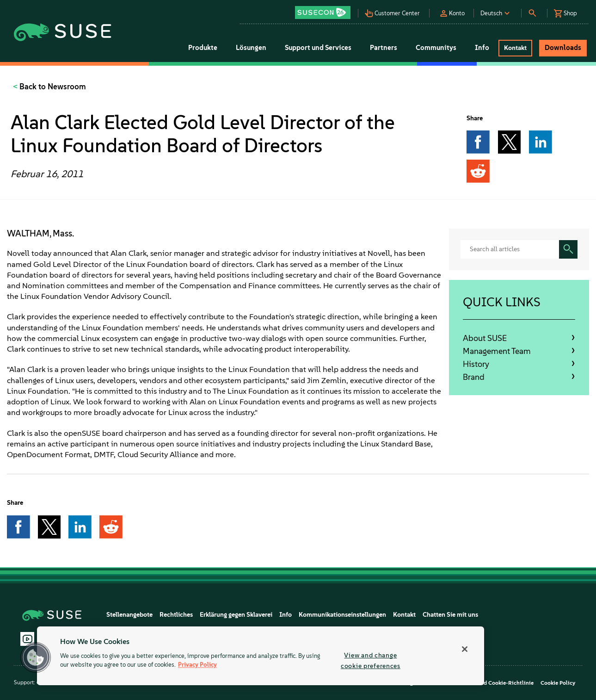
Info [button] (482, 48)
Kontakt (404, 615)
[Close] (465, 649)
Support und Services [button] (318, 48)
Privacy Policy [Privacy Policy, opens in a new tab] (197, 665)
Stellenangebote (129, 615)
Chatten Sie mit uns (450, 615)
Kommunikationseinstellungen (342, 615)
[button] (326, 9)
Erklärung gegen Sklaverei (236, 615)
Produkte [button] (203, 48)
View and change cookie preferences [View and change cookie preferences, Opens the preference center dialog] (371, 660)
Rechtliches (176, 615)
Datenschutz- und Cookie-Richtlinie (488, 683)
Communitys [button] (436, 48)
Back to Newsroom (52, 87)
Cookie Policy (558, 683)
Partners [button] (384, 48)
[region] (261, 656)
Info (286, 615)
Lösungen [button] (251, 48)
